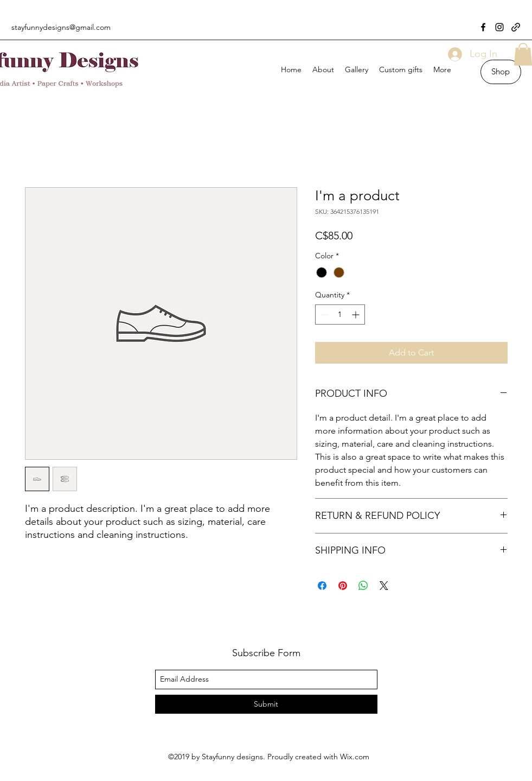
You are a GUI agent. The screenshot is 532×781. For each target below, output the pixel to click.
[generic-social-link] (516, 27)
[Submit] (266, 704)
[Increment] (357, 315)
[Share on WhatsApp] (363, 586)
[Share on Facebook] (322, 586)
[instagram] (499, 27)
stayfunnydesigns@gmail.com (61, 27)
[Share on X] (384, 586)
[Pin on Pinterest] (343, 586)
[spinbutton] (340, 315)
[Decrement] (323, 315)
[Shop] (501, 72)
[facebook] (483, 27)
